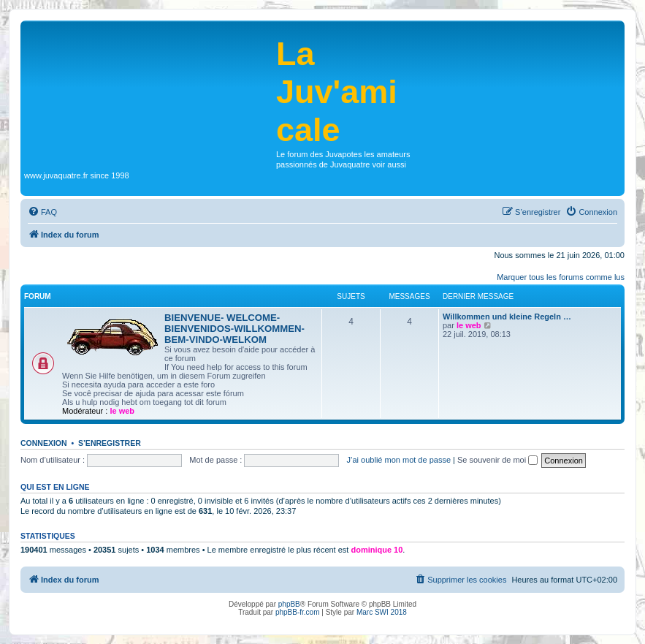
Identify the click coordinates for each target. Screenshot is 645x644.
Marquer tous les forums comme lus (561, 277)
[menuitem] (42, 212)
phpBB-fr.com (298, 612)
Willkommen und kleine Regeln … (507, 317)
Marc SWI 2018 (382, 612)
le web (122, 411)
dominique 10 (377, 550)
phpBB (289, 604)
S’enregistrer (110, 443)
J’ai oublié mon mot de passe (399, 460)
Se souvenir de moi (497, 460)
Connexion (44, 443)
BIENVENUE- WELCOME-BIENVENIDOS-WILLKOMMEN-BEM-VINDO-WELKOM (234, 329)
